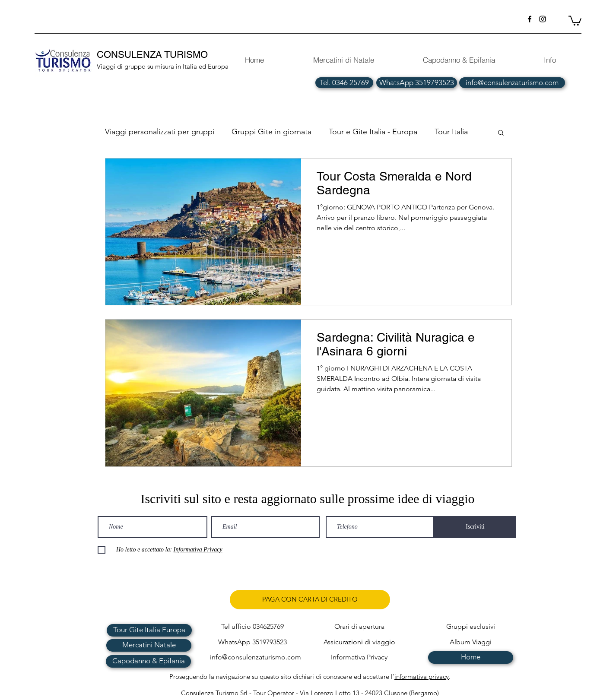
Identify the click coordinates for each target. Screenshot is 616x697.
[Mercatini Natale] (149, 645)
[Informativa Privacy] (359, 657)
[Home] (471, 657)
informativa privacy (422, 676)
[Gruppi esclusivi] (471, 627)
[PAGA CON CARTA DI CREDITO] (310, 600)
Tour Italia (451, 132)
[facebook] (530, 19)
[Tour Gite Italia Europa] (149, 630)
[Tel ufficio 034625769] (252, 627)
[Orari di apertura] (359, 627)
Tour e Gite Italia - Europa (373, 132)
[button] (575, 20)
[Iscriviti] (475, 527)
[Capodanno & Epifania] (148, 661)
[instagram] (543, 19)
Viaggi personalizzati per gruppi (160, 132)
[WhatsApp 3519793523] (417, 83)
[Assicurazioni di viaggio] (359, 642)
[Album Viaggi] (471, 642)
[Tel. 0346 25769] (344, 83)
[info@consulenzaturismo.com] (512, 83)
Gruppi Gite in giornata (271, 132)
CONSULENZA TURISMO (154, 55)
